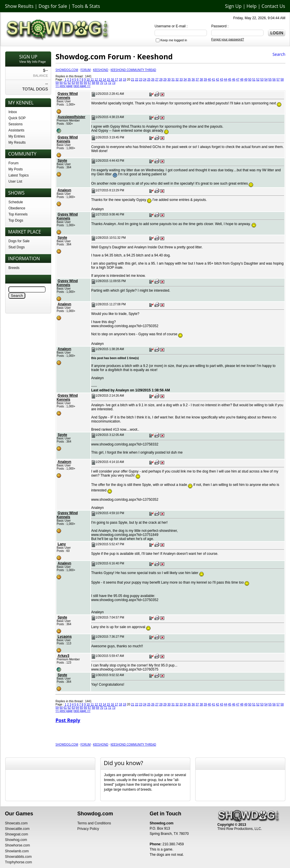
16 (112, 80)
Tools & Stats (86, 6)
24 (145, 80)
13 (100, 80)
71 (106, 83)
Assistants (16, 130)
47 (238, 80)
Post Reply (68, 720)
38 (201, 80)
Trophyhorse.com (18, 862)
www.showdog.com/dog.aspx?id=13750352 (125, 326)
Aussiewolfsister (71, 117)
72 (110, 83)
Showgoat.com (16, 834)
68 (93, 83)
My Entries (17, 136)
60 (61, 83)
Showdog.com (67, 70)
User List (15, 181)
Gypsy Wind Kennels (67, 96)
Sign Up (233, 6)
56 (274, 80)
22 (137, 80)
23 (141, 80)
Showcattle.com (17, 829)
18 (120, 80)
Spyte (62, 161)
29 (165, 80)
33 (181, 80)
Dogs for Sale (53, 6)
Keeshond (101, 70)
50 (250, 80)
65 (81, 83)
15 (108, 80)
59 (57, 83)
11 (92, 80)
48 (242, 80)
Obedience (17, 208)
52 (258, 80)
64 (77, 83)
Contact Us (273, 6)
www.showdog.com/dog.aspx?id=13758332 (125, 444)
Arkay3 (63, 656)
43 (222, 80)
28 (161, 80)
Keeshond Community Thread (133, 70)
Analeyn (64, 190)
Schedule (16, 202)
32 (177, 80)
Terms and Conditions (94, 823)
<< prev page (64, 86)
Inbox (13, 112)
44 (226, 80)
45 (230, 80)
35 (189, 80)
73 (114, 83)
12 (96, 80)
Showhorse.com (17, 845)
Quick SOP (17, 118)
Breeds (14, 268)
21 (133, 80)
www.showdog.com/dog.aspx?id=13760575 (125, 669)
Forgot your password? (228, 39)
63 (73, 83)
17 (116, 80)
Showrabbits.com (18, 857)
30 (169, 80)
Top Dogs (16, 220)
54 (266, 80)
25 (149, 80)
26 (153, 80)
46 (233, 80)
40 (209, 80)
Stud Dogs (17, 247)
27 (157, 80)
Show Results (19, 6)
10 (88, 80)
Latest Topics (19, 175)
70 (102, 83)
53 (262, 80)
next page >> (82, 86)
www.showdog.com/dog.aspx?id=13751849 (125, 535)
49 (246, 80)
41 (213, 80)
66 (85, 83)
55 (270, 80)
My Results (17, 142)
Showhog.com (16, 840)
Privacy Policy (88, 829)
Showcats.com (16, 823)
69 (97, 83)
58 (282, 80)
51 (254, 80)
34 (185, 80)
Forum (14, 163)
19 (125, 80)
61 (65, 83)
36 (193, 80)
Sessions (16, 124)
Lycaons (65, 637)
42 (217, 80)
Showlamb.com (17, 851)
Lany (62, 544)
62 (69, 83)
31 (173, 80)
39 (205, 80)
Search (279, 54)
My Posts (16, 169)
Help (251, 6)
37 (197, 80)
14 (104, 80)
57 (278, 80)
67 (89, 83)
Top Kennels (18, 214)
